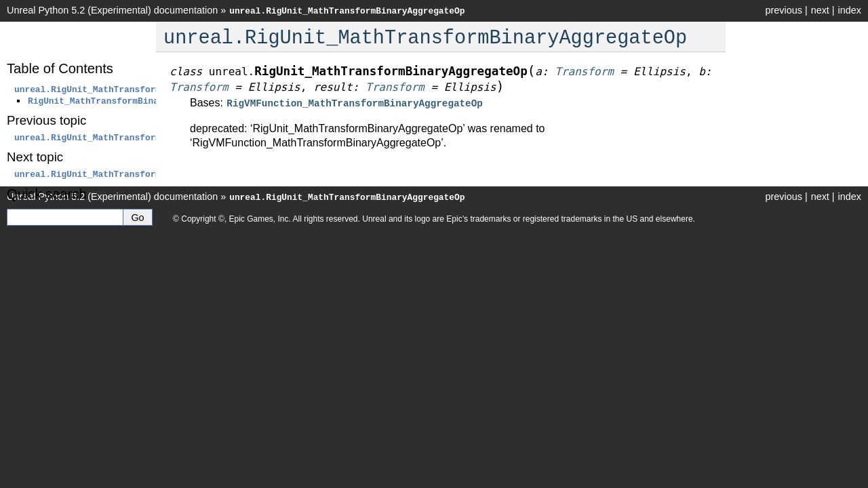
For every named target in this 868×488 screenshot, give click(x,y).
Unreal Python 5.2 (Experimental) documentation (112, 10)
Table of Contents (60, 68)
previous (783, 10)
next (820, 10)
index (850, 10)
